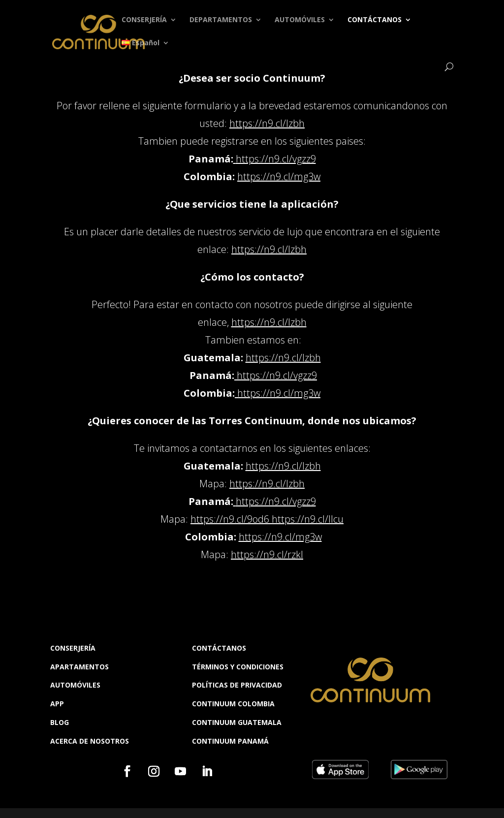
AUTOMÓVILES (300, 20)
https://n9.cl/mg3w (279, 176)
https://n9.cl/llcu (308, 519)
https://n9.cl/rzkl (267, 554)
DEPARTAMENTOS (221, 20)
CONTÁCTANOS (375, 20)
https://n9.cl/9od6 (230, 519)
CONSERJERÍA (144, 20)
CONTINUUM (215, 741)
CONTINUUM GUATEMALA (237, 722)
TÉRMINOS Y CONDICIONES (238, 667)
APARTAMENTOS (79, 667)
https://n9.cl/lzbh (267, 123)
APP (57, 704)
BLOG (60, 722)
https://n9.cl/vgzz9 (276, 159)
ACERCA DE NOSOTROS (90, 741)
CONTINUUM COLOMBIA (233, 704)
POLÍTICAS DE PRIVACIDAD (237, 685)
